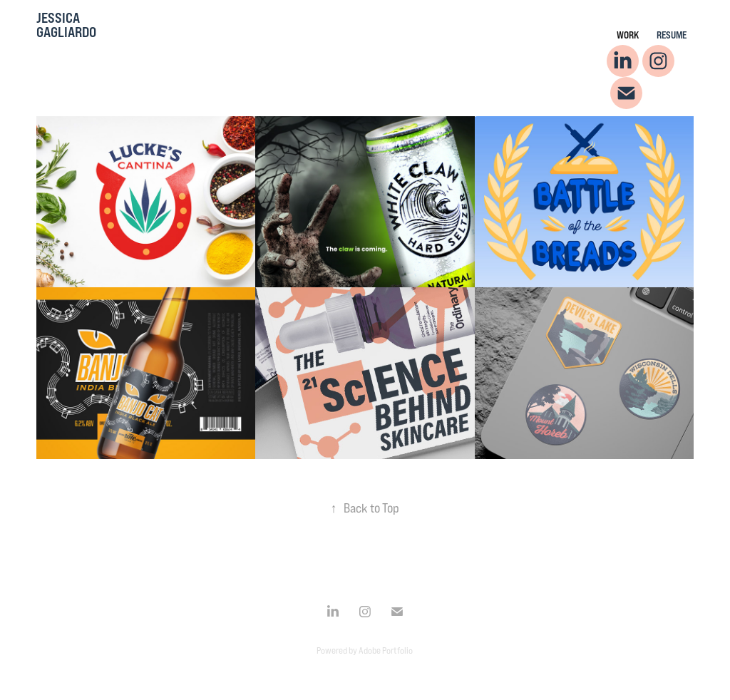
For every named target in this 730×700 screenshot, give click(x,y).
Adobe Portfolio (386, 650)
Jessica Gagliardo (66, 25)
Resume (672, 35)
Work (628, 35)
